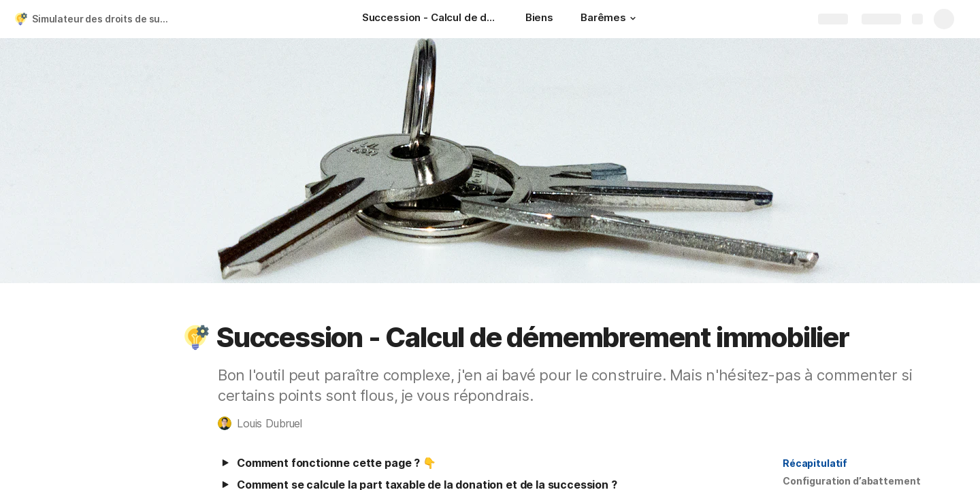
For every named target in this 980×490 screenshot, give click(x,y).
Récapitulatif (815, 463)
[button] (633, 18)
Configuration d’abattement (851, 481)
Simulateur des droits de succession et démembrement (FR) (104, 19)
